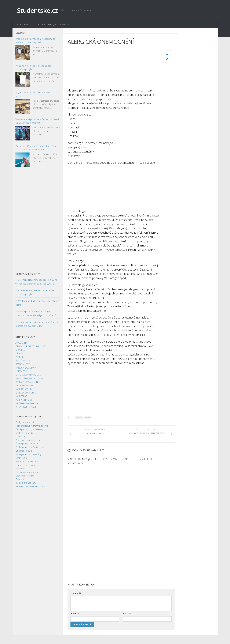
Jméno (75, 613)
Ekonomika (21, 468)
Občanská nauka (24, 451)
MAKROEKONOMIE (25, 389)
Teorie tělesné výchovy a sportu (32, 426)
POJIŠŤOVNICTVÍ (23, 361)
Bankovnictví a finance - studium (32, 486)
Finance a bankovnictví (27, 465)
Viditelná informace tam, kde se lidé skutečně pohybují (33, 67)
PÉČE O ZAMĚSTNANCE (116, 459)
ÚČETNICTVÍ (21, 371)
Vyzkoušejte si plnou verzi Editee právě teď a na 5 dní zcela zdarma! (37, 121)
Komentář (76, 593)
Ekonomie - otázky (25, 476)
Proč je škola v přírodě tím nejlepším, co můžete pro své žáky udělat (35, 41)
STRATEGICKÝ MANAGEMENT (29, 375)
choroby (79, 417)
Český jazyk (21, 458)
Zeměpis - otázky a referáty (29, 429)
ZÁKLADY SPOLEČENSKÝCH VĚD (31, 346)
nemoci (88, 417)
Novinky (64, 25)
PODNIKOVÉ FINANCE (26, 407)
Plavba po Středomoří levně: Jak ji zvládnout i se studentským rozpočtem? (37, 148)
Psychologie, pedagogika (28, 440)
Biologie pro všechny (26, 483)
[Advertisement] (114, 68)
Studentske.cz (37, 10)
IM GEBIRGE (146, 459)
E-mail (127, 613)
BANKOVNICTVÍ (23, 364)
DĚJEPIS (19, 353)
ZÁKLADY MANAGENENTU (28, 382)
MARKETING (21, 396)
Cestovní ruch (22, 479)
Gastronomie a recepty (27, 461)
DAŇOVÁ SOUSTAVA (26, 368)
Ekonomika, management (28, 472)
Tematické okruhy (45, 25)
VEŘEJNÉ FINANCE (24, 400)
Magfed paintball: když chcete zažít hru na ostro (36, 94)
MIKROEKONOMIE (24, 385)
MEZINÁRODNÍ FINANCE (27, 403)
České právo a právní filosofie (30, 447)
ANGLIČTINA (21, 343)
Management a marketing (28, 454)
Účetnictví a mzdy (24, 433)
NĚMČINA (20, 350)
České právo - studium (27, 444)
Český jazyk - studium (26, 422)
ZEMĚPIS (20, 357)
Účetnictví (20, 436)
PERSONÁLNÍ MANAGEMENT (29, 378)
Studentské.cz (24, 25)
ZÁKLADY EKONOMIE (26, 393)
